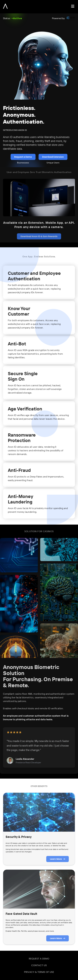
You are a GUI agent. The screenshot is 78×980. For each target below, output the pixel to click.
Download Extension (53, 157)
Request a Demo (23, 157)
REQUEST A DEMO (39, 959)
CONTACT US (39, 965)
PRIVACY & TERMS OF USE (39, 972)
